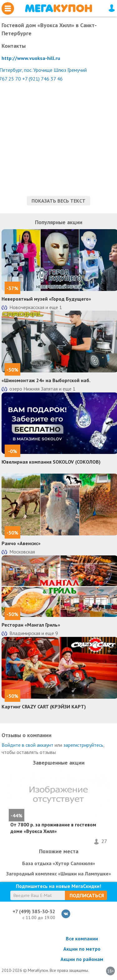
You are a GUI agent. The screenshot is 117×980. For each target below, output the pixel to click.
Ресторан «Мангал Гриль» (31, 625)
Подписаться (87, 895)
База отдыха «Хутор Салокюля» (59, 863)
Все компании (82, 938)
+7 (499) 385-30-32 (34, 911)
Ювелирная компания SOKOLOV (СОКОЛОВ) (51, 462)
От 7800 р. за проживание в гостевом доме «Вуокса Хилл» (53, 828)
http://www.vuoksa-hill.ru (31, 58)
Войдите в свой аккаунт (27, 745)
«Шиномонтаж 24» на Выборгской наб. (46, 380)
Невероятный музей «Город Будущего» (46, 299)
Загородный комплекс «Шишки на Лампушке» (59, 874)
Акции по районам (82, 959)
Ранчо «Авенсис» (21, 543)
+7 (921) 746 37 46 (42, 79)
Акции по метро (82, 949)
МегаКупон (58, 8)
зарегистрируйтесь (83, 745)
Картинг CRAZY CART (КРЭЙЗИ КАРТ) (44, 707)
